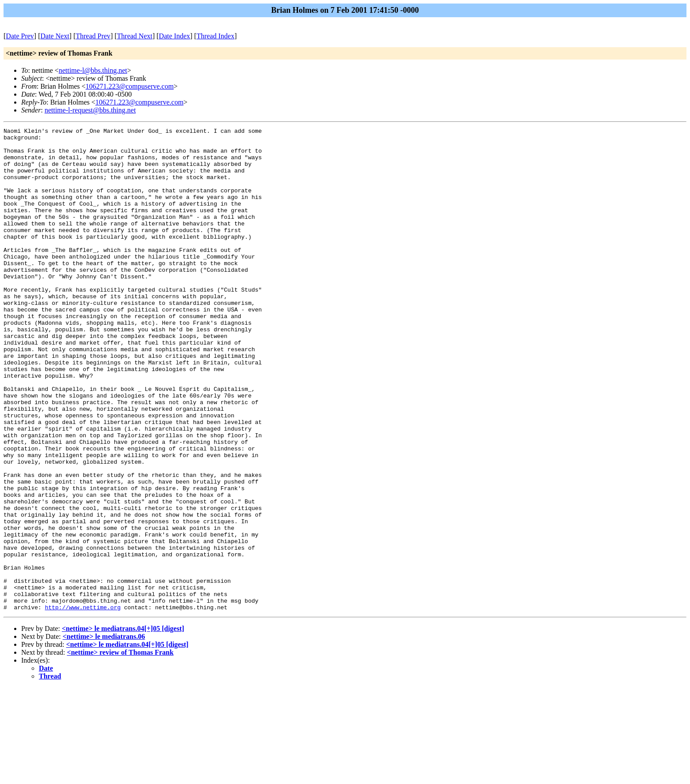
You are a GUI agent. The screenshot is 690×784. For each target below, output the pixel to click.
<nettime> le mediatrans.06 (104, 733)
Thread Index (215, 36)
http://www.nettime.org (83, 704)
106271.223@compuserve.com (130, 86)
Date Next (55, 36)
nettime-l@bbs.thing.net (93, 70)
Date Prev (20, 36)
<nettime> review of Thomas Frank (121, 749)
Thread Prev (93, 36)
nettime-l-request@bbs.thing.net (90, 110)
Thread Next (135, 36)
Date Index (175, 36)
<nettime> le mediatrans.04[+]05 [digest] (123, 725)
